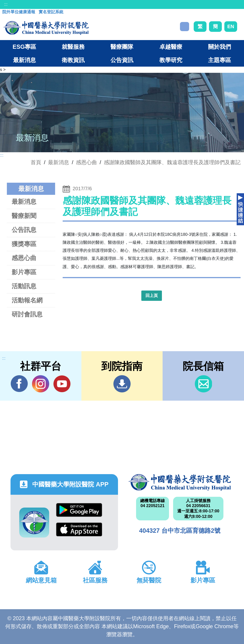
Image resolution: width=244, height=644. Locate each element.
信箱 (203, 384)
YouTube (62, 384)
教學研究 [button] (171, 60)
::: (6, 4)
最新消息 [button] (24, 60)
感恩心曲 (86, 162)
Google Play (79, 510)
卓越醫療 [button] (171, 47)
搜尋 (185, 27)
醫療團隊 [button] (122, 47)
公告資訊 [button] (122, 60)
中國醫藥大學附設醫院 (180, 482)
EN (231, 26)
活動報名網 (27, 300)
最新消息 (24, 202)
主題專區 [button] (220, 60)
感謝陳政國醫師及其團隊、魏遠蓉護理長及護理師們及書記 (172, 162)
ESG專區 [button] (24, 47)
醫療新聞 (24, 216)
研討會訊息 (27, 314)
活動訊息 (24, 286)
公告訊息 (24, 230)
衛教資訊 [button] (73, 60)
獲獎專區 (24, 244)
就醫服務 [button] (73, 47)
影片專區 (24, 272)
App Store (79, 529)
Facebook (19, 384)
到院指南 (122, 384)
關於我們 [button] (220, 47)
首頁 (36, 162)
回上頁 (152, 296)
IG (41, 384)
